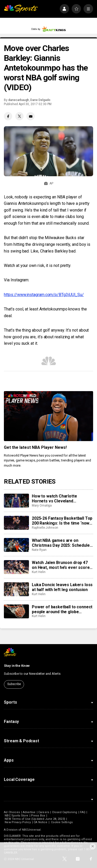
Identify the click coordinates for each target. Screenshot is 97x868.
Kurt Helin (39, 572)
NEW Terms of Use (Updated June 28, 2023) (35, 819)
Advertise (29, 812)
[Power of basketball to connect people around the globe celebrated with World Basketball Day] (16, 611)
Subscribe (14, 684)
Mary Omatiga (42, 505)
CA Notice (40, 822)
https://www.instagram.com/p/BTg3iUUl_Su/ (44, 295)
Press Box (38, 816)
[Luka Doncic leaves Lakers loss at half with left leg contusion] (16, 589)
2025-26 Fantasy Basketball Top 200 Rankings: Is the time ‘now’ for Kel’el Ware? (62, 521)
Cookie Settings (62, 822)
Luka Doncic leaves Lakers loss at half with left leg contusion (62, 587)
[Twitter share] (19, 116)
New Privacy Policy (18, 822)
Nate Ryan (39, 550)
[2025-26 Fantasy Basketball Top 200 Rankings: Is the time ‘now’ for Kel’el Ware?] (16, 523)
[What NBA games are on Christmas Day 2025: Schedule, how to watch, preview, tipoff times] (16, 545)
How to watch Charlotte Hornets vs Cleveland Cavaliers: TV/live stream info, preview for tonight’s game (61, 499)
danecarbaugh (19, 100)
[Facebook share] (8, 116)
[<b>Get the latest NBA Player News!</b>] (48, 416)
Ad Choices (12, 812)
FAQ (83, 812)
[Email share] (31, 116)
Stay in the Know (17, 666)
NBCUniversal (31, 830)
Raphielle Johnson (45, 528)
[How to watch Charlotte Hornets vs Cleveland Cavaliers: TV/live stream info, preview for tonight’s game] (16, 501)
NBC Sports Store (16, 816)
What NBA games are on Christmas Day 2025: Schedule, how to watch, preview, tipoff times (61, 543)
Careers (44, 812)
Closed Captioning (65, 812)
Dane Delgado (40, 100)
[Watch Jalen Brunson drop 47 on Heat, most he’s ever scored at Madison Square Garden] (16, 567)
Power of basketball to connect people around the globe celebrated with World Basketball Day (62, 609)
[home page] (21, 9)
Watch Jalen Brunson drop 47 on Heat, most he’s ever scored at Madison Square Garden (62, 565)
